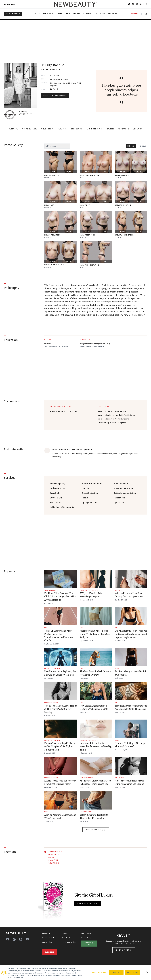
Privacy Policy (86, 938)
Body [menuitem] (60, 14)
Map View (53, 86)
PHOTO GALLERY (29, 129)
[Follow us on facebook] (129, 4)
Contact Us (46, 934)
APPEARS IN (124, 129)
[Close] (147, 972)
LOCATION (138, 129)
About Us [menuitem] (113, 14)
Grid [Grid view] (131, 146)
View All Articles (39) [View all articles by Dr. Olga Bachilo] (96, 830)
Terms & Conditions (69, 942)
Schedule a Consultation (55, 95)
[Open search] (145, 14)
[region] (75, 972)
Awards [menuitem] (77, 14)
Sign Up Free (124, 950)
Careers (64, 934)
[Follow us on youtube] (141, 4)
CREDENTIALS (77, 129)
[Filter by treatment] (57, 146)
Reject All (116, 972)
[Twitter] (54, 89)
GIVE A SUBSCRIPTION (87, 904)
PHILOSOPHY (47, 129)
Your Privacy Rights (89, 943)
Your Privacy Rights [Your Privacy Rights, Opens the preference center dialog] (99, 972)
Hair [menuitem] (68, 14)
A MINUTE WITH (95, 129)
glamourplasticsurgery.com (60, 79)
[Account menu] (146, 4)
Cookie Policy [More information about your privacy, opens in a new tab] (18, 978)
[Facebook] (51, 89)
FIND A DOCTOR (13, 14)
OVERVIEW (13, 129)
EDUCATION (62, 129)
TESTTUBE (135, 14)
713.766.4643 (55, 75)
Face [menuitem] (38, 14)
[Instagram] (58, 89)
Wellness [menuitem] (100, 14)
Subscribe (10, 4)
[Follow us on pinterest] (133, 4)
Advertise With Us (49, 938)
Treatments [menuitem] (49, 14)
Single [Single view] (141, 146)
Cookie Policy (47, 942)
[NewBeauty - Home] (75, 4)
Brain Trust (66, 938)
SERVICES (110, 129)
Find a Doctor (86, 934)
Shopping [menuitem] (88, 14)
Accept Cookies (133, 972)
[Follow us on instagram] (137, 4)
